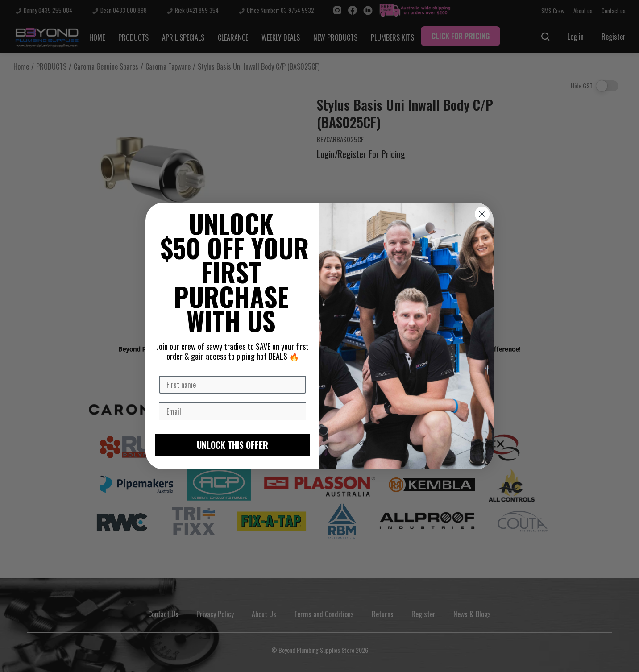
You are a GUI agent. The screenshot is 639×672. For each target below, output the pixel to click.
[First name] (232, 385)
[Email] (232, 411)
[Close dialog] (482, 214)
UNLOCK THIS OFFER (232, 445)
